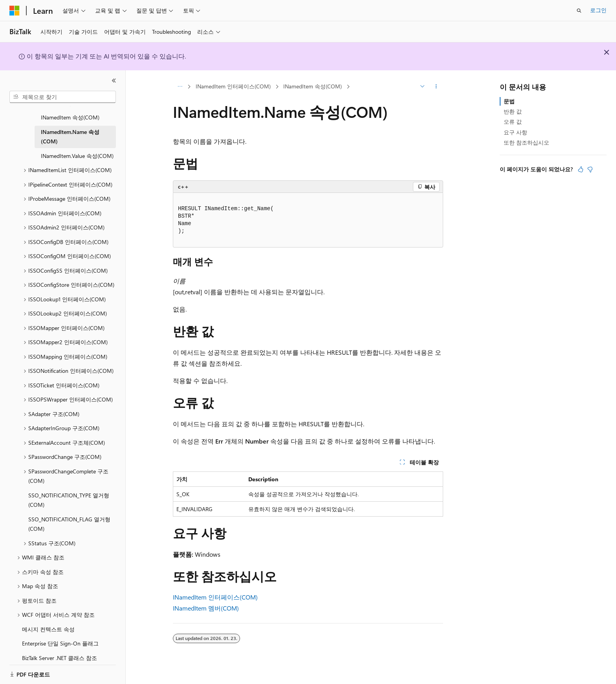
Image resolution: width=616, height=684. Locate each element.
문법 (509, 101)
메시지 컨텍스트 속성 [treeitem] (48, 620)
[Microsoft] (15, 11)
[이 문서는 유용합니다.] (581, 169)
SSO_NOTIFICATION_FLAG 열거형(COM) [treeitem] (69, 515)
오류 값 (513, 122)
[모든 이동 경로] (180, 87)
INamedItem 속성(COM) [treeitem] (70, 108)
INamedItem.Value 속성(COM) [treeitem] (77, 146)
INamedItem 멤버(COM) (206, 608)
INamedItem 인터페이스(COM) (233, 86)
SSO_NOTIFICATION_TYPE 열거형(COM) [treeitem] (69, 491)
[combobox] (63, 97)
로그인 (598, 10)
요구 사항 (515, 132)
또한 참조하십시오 (526, 142)
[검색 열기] (579, 11)
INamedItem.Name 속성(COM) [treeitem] (70, 127)
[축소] (114, 81)
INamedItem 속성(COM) (313, 86)
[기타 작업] (436, 87)
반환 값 (513, 111)
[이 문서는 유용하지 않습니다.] (590, 169)
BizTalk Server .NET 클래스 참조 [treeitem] (60, 648)
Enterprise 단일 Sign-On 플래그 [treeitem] (60, 634)
